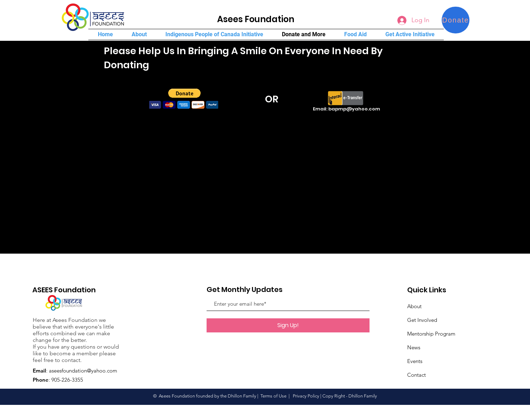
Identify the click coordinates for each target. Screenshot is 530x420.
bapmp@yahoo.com (354, 109)
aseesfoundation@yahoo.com (83, 371)
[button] (184, 93)
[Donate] (456, 20)
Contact (417, 375)
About (414, 306)
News (414, 347)
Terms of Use (273, 396)
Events (415, 361)
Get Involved (422, 320)
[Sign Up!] (288, 325)
